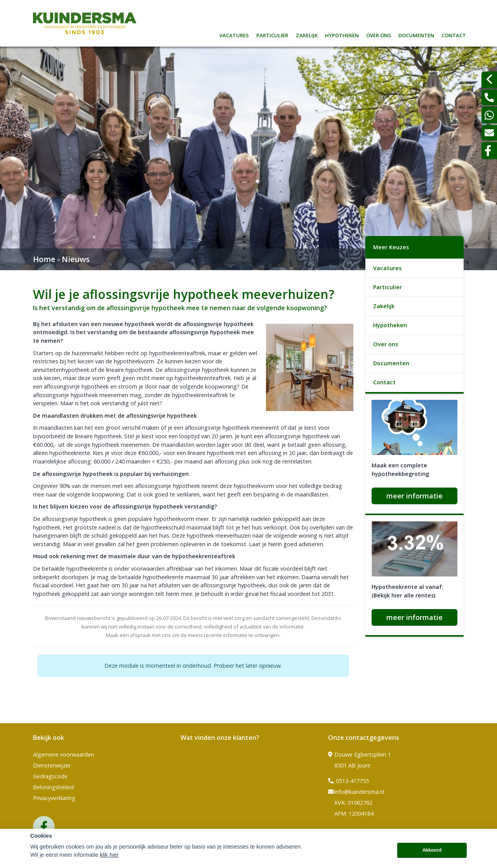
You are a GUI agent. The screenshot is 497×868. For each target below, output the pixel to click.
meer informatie (414, 496)
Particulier (272, 34)
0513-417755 (348, 781)
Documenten (416, 34)
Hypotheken (342, 34)
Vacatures (234, 34)
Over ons (379, 34)
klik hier (109, 860)
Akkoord (432, 855)
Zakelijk (307, 34)
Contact (454, 34)
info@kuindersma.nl (356, 792)
